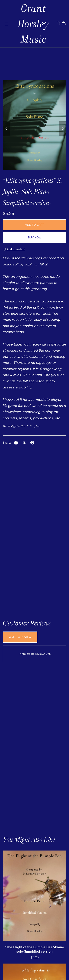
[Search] (59, 23)
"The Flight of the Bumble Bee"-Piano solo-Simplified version (34, 949)
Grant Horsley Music (33, 24)
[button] (6, 129)
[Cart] (65, 23)
